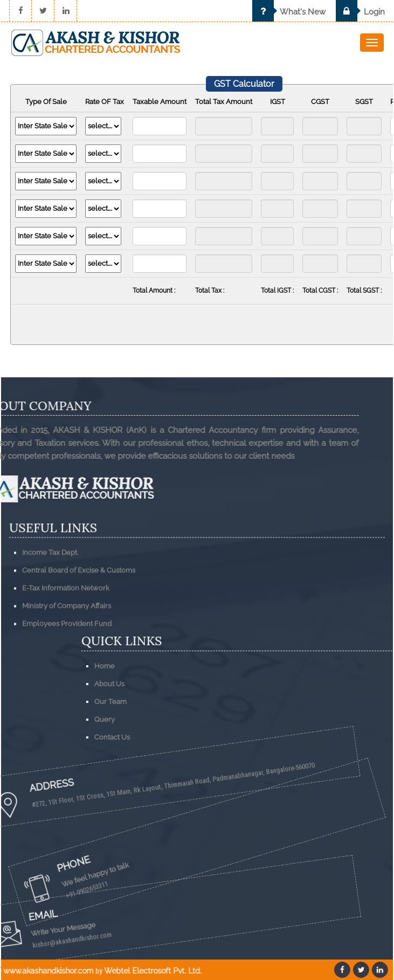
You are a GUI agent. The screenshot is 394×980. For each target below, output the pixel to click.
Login (360, 12)
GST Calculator (244, 84)
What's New (289, 12)
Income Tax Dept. (50, 599)
